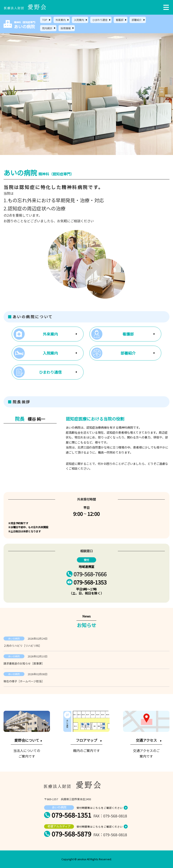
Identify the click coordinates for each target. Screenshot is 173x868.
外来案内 (61, 20)
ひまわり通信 (100, 20)
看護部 (120, 20)
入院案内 (79, 20)
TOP (45, 20)
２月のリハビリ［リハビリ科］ (23, 646)
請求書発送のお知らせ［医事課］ (24, 663)
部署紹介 (137, 20)
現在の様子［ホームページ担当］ (24, 681)
